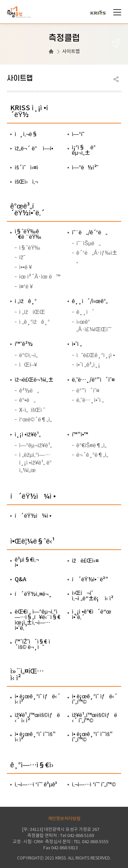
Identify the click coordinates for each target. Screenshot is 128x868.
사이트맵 (71, 51)
